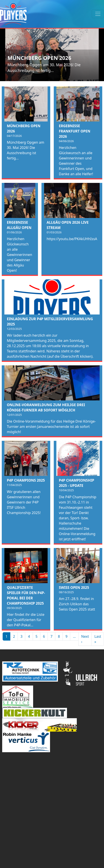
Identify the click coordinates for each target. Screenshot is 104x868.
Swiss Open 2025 (74, 588)
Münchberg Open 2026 (39, 58)
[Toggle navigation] (98, 14)
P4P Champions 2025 (26, 480)
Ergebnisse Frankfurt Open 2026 (74, 131)
